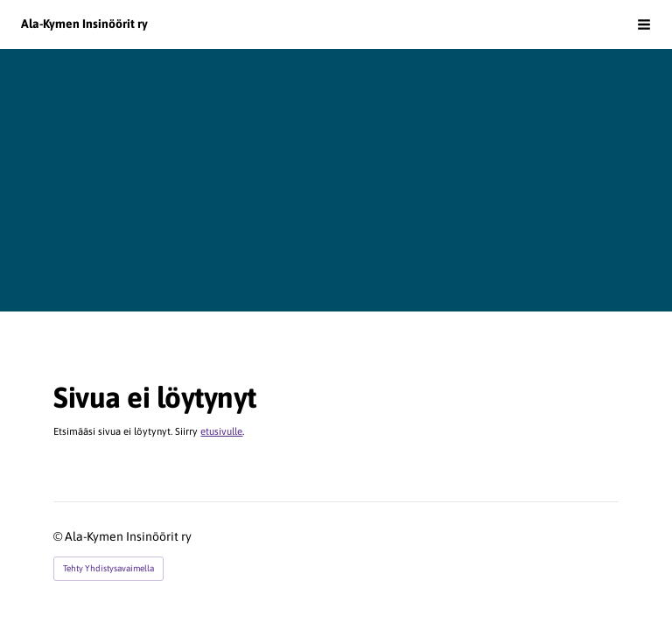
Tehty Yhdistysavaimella (108, 568)
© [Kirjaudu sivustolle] (59, 536)
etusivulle (221, 431)
